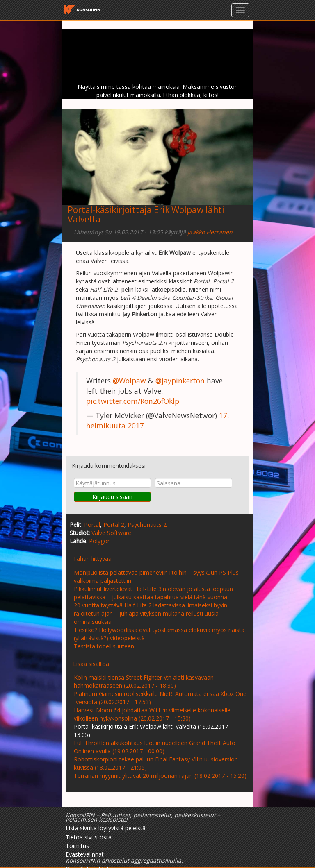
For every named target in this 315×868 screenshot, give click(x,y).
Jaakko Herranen (210, 232)
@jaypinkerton (180, 381)
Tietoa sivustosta (89, 837)
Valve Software (111, 533)
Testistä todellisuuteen (104, 646)
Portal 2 (114, 525)
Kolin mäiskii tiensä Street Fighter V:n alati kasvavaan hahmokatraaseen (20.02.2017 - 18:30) (144, 681)
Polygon (100, 541)
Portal (92, 525)
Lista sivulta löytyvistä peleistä (106, 828)
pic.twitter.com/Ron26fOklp (133, 401)
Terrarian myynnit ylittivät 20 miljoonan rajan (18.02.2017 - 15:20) (160, 776)
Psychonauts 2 (147, 525)
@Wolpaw (129, 381)
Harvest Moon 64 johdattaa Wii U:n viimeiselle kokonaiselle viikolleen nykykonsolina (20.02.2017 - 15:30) (152, 714)
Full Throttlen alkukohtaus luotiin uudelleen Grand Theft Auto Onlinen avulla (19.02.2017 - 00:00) (155, 747)
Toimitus (77, 846)
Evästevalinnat (85, 854)
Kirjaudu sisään (112, 497)
